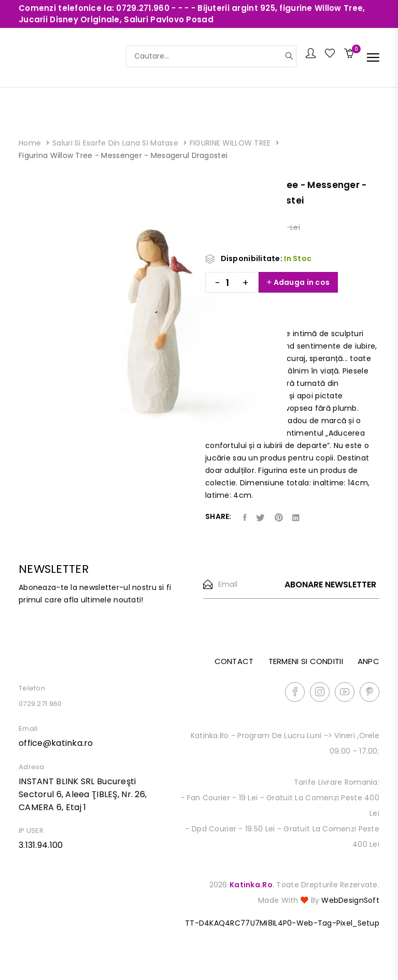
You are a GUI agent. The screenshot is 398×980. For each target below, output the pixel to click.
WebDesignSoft (350, 900)
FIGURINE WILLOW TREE (230, 143)
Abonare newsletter (330, 585)
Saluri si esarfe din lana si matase (115, 143)
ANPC (368, 661)
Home (30, 143)
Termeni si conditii (306, 661)
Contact (234, 661)
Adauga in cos (298, 282)
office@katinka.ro (56, 743)
